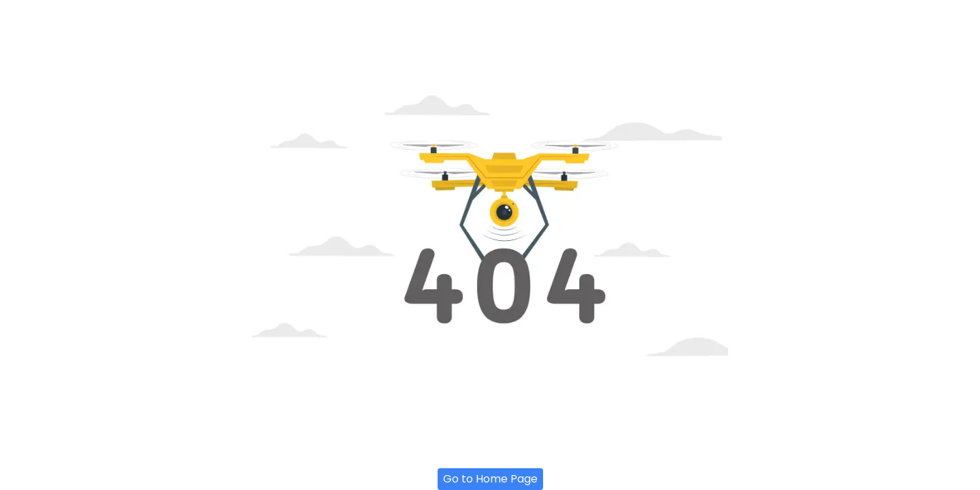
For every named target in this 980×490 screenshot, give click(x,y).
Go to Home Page (490, 479)
